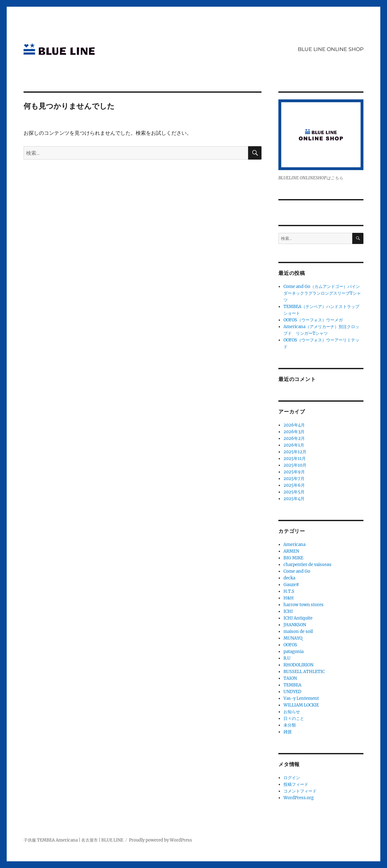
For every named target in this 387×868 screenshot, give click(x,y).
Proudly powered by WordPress (161, 840)
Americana (294, 545)
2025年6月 (294, 485)
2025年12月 (295, 452)
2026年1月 (294, 445)
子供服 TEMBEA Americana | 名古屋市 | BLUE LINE (73, 840)
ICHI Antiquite (298, 618)
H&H (289, 598)
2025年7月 (294, 479)
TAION (290, 678)
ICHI (288, 611)
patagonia (294, 652)
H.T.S (289, 591)
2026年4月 (294, 425)
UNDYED (292, 692)
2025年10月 (295, 465)
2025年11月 (295, 459)
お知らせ (292, 712)
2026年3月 (294, 432)
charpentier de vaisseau (307, 565)
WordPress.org (299, 798)
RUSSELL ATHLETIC (304, 672)
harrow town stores (304, 605)
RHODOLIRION (298, 665)
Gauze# (291, 585)
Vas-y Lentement (301, 698)
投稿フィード (296, 784)
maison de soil (298, 631)
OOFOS (290, 645)
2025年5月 (294, 492)
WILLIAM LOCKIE (301, 705)
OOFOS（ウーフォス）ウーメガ (313, 320)
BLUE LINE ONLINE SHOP (331, 49)
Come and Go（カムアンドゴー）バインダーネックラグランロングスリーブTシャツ (322, 293)
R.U (287, 658)
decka (289, 578)
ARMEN (291, 551)
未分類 (290, 725)
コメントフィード (300, 791)
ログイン (292, 778)
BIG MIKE (293, 558)
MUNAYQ (293, 638)
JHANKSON (295, 625)
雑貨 (288, 732)
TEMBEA (292, 685)
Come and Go (297, 571)
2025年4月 (294, 499)
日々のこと (294, 718)
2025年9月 (294, 472)
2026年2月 (294, 438)
